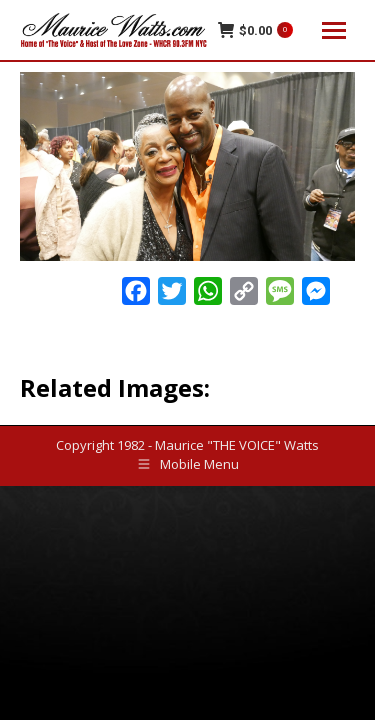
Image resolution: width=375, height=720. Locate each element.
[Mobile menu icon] (334, 30)
